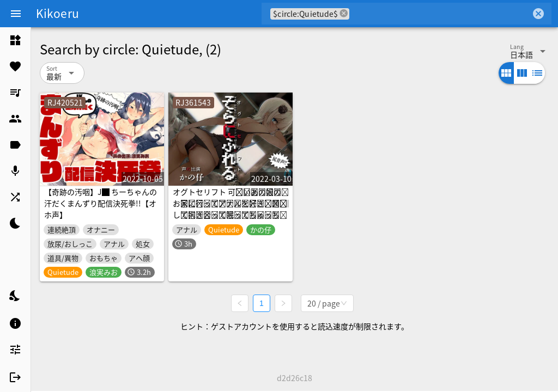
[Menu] (16, 14)
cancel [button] (344, 13)
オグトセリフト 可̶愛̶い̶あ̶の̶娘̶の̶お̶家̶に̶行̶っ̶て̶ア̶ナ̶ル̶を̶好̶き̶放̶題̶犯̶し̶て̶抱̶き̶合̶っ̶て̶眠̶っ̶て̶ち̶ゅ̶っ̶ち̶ (230, 203)
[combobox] (440, 14)
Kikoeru (57, 13)
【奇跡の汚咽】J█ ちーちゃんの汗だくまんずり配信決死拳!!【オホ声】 (101, 203)
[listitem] (15, 40)
